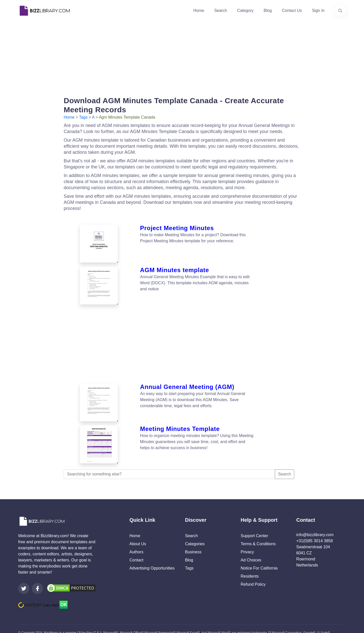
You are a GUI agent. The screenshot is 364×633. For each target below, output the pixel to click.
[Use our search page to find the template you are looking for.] (340, 11)
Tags (83, 117)
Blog (268, 10)
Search (221, 10)
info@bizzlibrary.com (315, 521)
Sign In (318, 10)
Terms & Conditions (258, 530)
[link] (24, 574)
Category (245, 10)
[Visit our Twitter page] (24, 574)
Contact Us (292, 10)
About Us (138, 530)
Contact (136, 546)
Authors (136, 538)
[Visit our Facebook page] (37, 574)
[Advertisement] (182, 57)
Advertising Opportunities (152, 554)
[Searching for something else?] (169, 460)
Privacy (247, 538)
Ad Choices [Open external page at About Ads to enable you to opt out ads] (251, 546)
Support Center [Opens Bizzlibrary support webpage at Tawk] (254, 522)
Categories (195, 530)
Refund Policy (253, 570)
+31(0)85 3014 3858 (315, 527)
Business (193, 538)
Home (199, 10)
